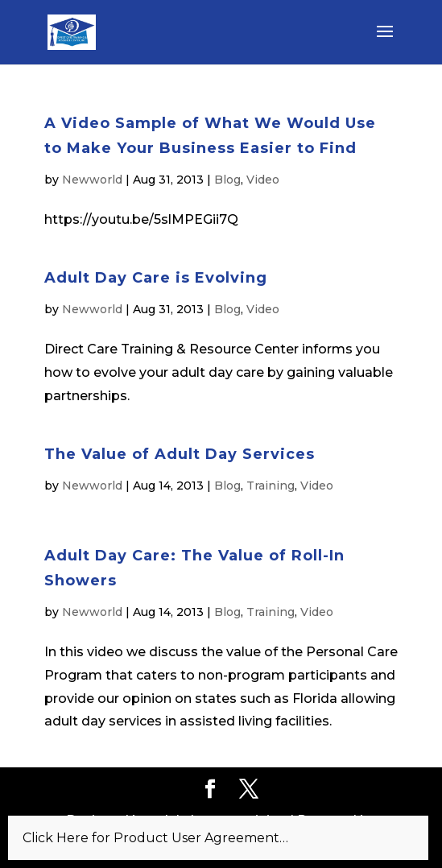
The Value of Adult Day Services (180, 454)
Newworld (92, 180)
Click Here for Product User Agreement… (155, 838)
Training (271, 486)
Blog (227, 180)
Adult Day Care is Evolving (156, 278)
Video (263, 180)
